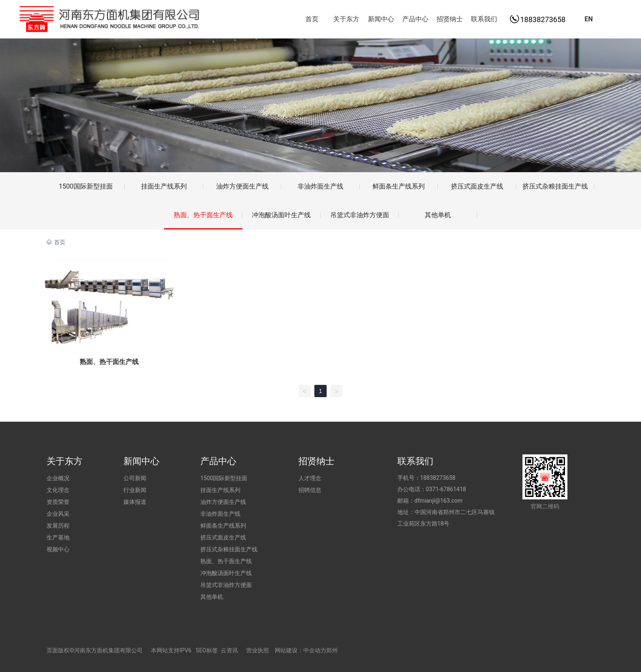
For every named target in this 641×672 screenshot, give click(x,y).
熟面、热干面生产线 (203, 215)
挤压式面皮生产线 (477, 186)
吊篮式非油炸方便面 (360, 215)
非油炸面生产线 (320, 186)
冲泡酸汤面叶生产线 (281, 215)
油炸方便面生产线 (242, 186)
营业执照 (258, 650)
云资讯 (229, 650)
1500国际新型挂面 (86, 186)
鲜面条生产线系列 (399, 186)
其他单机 (438, 215)
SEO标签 (207, 650)
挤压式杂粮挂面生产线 (555, 186)
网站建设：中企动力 (300, 650)
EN (589, 19)
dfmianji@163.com (439, 501)
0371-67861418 (446, 489)
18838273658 (543, 19)
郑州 (332, 650)
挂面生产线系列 (164, 186)
